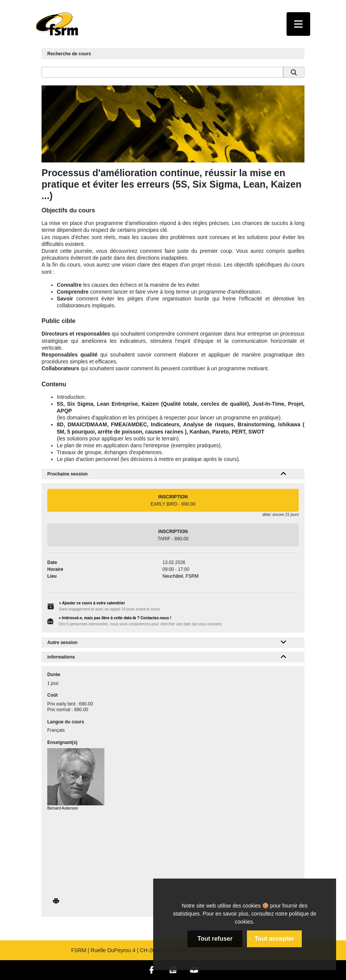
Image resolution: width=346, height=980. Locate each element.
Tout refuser (215, 939)
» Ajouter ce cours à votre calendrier (92, 603)
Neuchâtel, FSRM (180, 576)
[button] (284, 474)
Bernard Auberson (63, 808)
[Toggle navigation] (298, 24)
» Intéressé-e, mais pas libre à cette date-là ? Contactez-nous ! (115, 618)
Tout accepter (274, 939)
